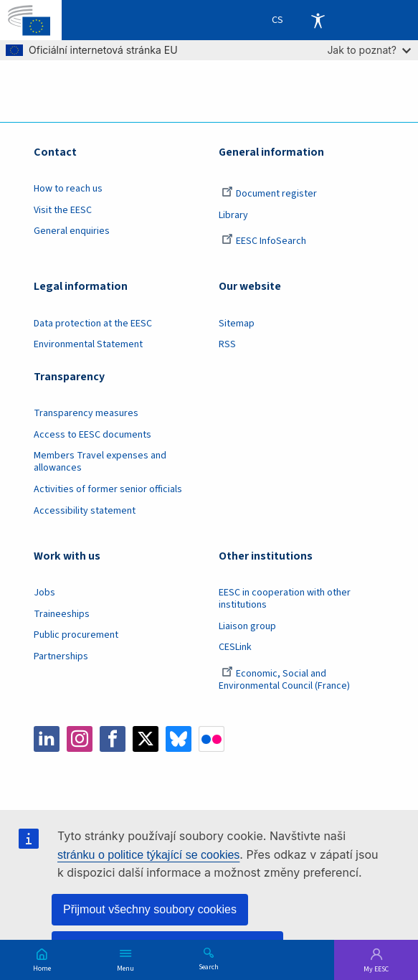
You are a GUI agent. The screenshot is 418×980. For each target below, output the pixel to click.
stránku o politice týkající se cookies (148, 855)
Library (233, 215)
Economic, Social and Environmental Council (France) (285, 680)
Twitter (146, 739)
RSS (227, 344)
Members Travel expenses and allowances (100, 462)
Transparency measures (86, 413)
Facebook (113, 739)
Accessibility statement (85, 511)
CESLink (235, 647)
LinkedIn (47, 739)
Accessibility (318, 20)
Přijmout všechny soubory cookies (150, 909)
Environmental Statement (88, 344)
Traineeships (62, 614)
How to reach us (68, 189)
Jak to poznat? (369, 50)
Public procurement (76, 635)
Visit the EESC (63, 210)
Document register (269, 194)
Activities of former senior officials (108, 489)
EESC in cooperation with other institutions (285, 599)
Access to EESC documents (92, 435)
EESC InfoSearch (264, 241)
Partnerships (61, 656)
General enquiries (72, 231)
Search (209, 966)
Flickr (212, 739)
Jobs (44, 593)
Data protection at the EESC (93, 324)
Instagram (80, 739)
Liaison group (247, 626)
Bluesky (179, 739)
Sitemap (237, 324)
